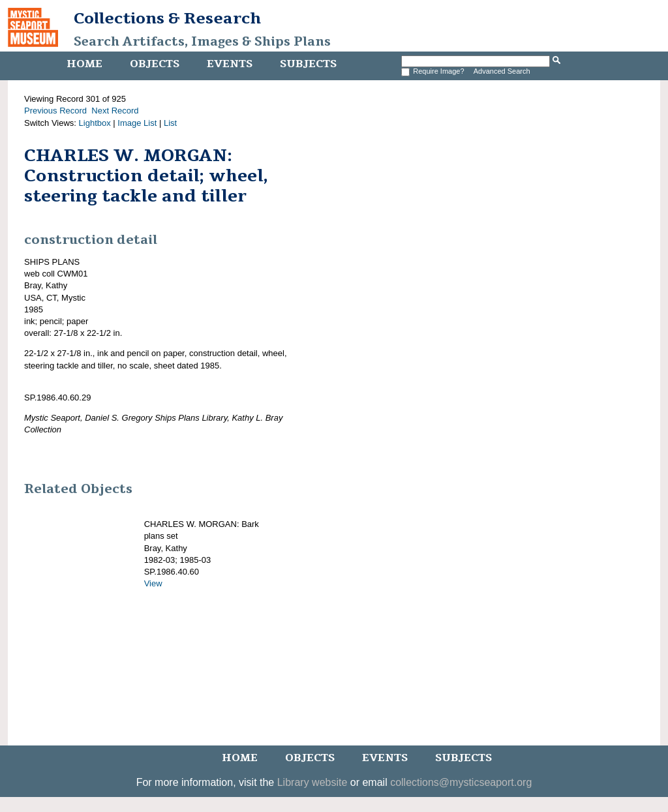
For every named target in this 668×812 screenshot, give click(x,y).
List (170, 123)
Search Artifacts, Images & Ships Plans (202, 42)
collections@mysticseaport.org (461, 782)
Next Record (115, 111)
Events (230, 64)
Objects (155, 64)
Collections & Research (167, 18)
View (153, 583)
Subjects (308, 64)
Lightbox (95, 123)
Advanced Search (502, 71)
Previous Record (55, 111)
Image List (137, 123)
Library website (312, 782)
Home (84, 64)
